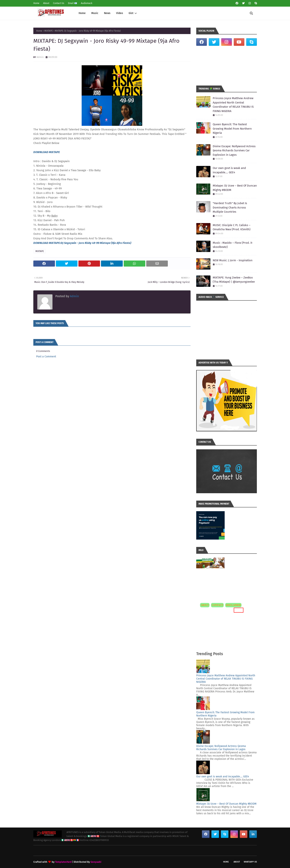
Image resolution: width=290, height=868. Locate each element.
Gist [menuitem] (131, 13)
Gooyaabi (96, 862)
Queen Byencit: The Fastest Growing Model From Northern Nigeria (232, 129)
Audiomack (87, 3)
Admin (40, 57)
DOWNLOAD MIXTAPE (47, 152)
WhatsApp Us (250, 862)
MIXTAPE (48, 31)
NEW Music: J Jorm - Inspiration (233, 260)
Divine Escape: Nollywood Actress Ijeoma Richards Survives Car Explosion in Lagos (234, 150)
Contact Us (59, 3)
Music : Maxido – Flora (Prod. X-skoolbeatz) (233, 245)
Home (36, 3)
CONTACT (217, 605)
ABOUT (205, 605)
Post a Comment (46, 357)
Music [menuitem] (95, 13)
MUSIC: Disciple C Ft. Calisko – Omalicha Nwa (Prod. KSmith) (232, 227)
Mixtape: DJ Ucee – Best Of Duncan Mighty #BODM (235, 188)
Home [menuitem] (82, 13)
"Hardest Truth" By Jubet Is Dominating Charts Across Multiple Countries (230, 207)
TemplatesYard (63, 862)
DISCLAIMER (233, 605)
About (46, 3)
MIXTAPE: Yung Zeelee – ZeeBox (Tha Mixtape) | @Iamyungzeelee (234, 280)
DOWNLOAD (41, 243)
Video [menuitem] (120, 13)
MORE (239, 610)
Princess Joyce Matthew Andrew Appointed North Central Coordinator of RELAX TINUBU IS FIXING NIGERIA (233, 105)
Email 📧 (73, 3)
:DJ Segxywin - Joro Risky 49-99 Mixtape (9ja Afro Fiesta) (96, 243)
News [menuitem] (107, 13)
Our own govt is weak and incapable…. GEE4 (229, 170)
